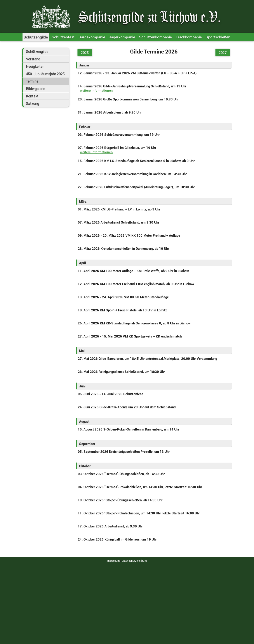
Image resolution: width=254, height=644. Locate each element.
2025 (85, 53)
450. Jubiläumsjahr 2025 (45, 74)
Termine (32, 81)
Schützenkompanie (155, 37)
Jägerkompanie (122, 37)
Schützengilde (36, 37)
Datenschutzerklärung (135, 561)
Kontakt (32, 96)
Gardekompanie (92, 37)
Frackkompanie (189, 37)
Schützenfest (63, 37)
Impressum (113, 561)
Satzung (33, 103)
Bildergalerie (36, 89)
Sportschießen (218, 37)
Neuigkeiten (35, 66)
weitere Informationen (96, 90)
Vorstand (33, 59)
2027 (223, 53)
